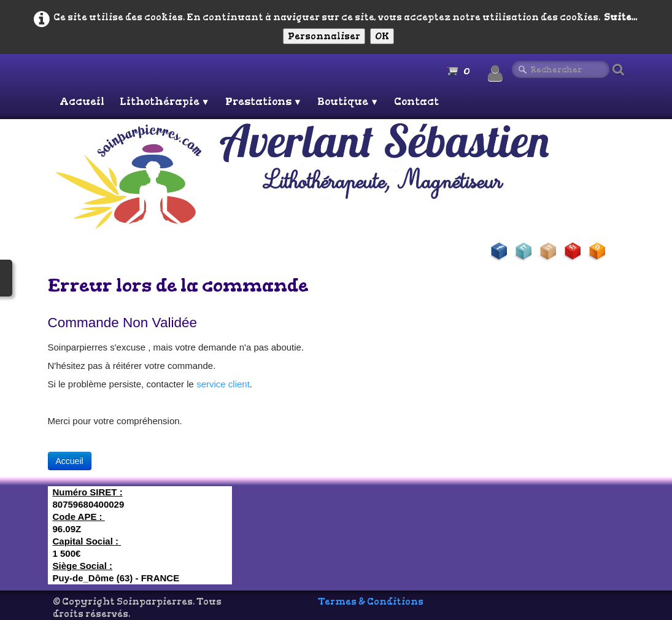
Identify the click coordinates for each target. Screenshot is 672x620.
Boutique (348, 101)
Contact (416, 101)
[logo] (338, 176)
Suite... (620, 17)
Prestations (264, 101)
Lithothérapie (165, 101)
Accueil (82, 101)
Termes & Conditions (371, 602)
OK (382, 36)
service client (223, 384)
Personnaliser (324, 36)
